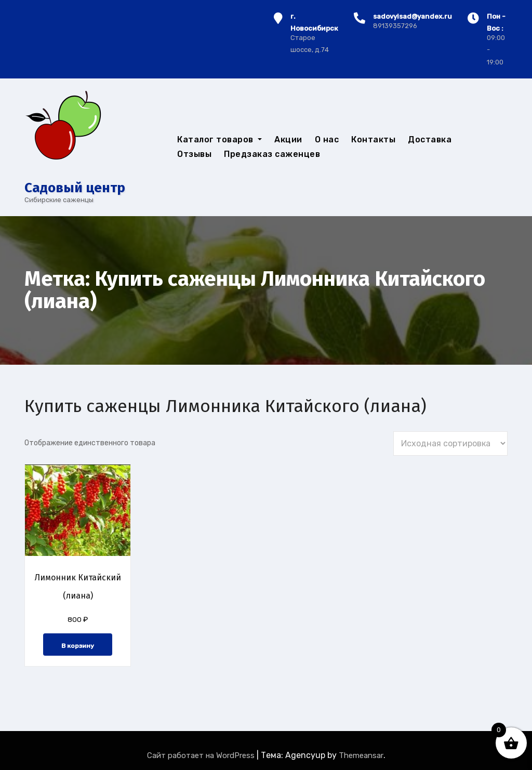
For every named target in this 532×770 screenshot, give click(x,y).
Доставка (430, 140)
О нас (327, 140)
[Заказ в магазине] (450, 443)
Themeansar (361, 755)
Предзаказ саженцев (272, 154)
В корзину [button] (78, 646)
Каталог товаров (220, 140)
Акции (288, 140)
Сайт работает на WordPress (202, 755)
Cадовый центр (75, 188)
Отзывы (194, 154)
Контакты (373, 140)
